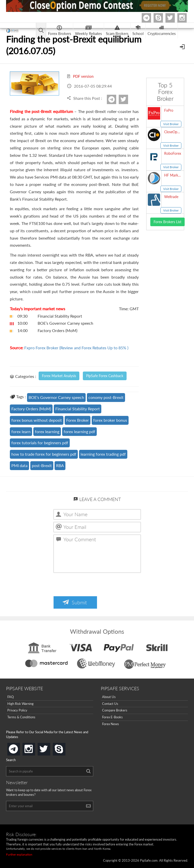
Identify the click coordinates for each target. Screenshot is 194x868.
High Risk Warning (20, 704)
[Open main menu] (43, 31)
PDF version (80, 76)
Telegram (150, 19)
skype (64, 748)
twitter (174, 18)
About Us (109, 697)
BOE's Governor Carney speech (56, 397)
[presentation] (92, 585)
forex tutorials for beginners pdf (40, 443)
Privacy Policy (17, 710)
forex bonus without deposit (37, 420)
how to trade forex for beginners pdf (44, 454)
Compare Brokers (115, 710)
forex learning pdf (79, 431)
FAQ (10, 697)
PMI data (19, 465)
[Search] (88, 771)
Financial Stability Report (78, 409)
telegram (19, 749)
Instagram (186, 18)
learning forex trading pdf (103, 454)
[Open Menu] (183, 46)
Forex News (111, 724)
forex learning (47, 431)
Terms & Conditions (21, 717)
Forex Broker (78, 420)
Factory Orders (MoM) (31, 409)
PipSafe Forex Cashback (105, 376)
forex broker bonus (110, 420)
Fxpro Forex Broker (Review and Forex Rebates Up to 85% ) (76, 348)
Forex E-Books (112, 717)
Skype (162, 18)
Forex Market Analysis (59, 376)
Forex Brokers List (167, 222)
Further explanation (19, 854)
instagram (34, 748)
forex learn (21, 431)
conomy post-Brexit (106, 397)
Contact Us (110, 704)
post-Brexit (42, 465)
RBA (60, 465)
